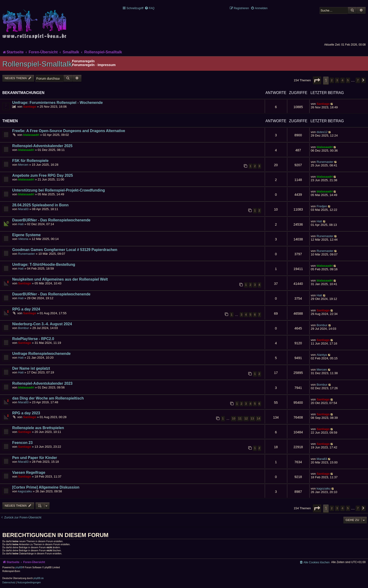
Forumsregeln (83, 65)
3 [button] (337, 80)
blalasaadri (31, 135)
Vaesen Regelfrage (29, 472)
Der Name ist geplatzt (31, 368)
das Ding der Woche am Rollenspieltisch (48, 398)
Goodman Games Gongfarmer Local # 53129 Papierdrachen (65, 250)
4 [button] (343, 80)
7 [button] (358, 80)
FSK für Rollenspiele (30, 161)
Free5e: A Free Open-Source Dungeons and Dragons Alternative (69, 131)
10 (234, 418)
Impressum (107, 65)
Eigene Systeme (26, 235)
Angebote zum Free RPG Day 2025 (43, 175)
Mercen (23, 165)
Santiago (30, 107)
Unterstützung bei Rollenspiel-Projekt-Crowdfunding (59, 190)
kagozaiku (25, 491)
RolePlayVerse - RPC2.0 (33, 339)
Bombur (23, 328)
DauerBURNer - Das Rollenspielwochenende (51, 220)
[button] (317, 80)
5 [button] (348, 80)
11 (240, 418)
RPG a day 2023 (26, 413)
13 (252, 418)
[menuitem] (149, 8)
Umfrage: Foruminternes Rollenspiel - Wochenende (57, 103)
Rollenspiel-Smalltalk (37, 64)
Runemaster (325, 162)
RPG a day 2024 (26, 309)
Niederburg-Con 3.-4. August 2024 (42, 324)
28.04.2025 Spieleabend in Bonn (40, 205)
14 (259, 418)
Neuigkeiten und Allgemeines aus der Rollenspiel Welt (60, 279)
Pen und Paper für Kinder (35, 458)
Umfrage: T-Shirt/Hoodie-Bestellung (44, 265)
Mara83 (23, 209)
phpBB (19, 567)
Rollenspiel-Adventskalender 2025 (42, 146)
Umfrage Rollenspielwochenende (41, 354)
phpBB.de (38, 578)
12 (246, 418)
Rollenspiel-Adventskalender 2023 (42, 383)
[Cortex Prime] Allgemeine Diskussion (46, 487)
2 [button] (332, 80)
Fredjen (322, 206)
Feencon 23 (22, 443)
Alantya (322, 355)
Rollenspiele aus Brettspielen (38, 428)
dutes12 (322, 132)
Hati (21, 224)
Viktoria (23, 239)
